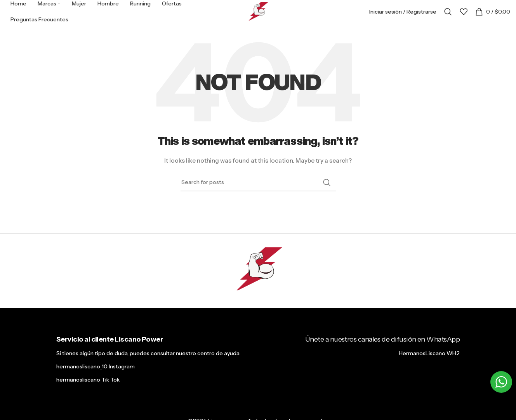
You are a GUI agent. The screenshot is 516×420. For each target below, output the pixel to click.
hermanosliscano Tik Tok (88, 380)
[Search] (448, 12)
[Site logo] (258, 11)
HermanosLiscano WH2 (429, 353)
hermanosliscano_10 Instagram (96, 366)
